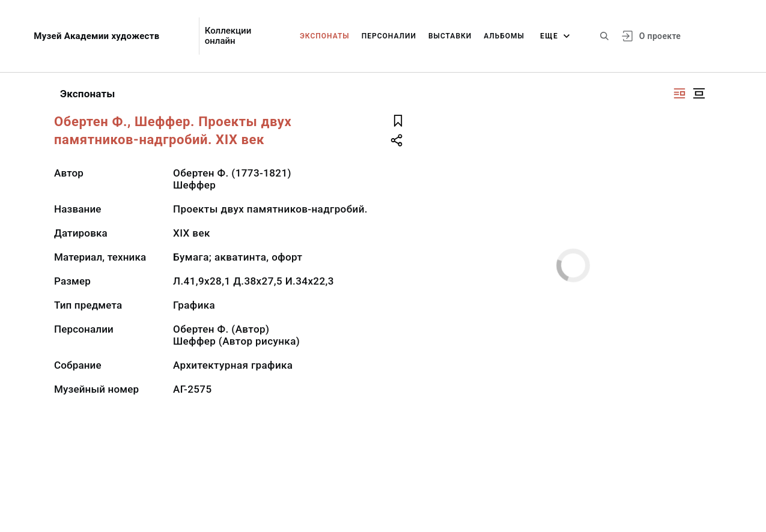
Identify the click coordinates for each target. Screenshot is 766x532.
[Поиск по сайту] (604, 36)
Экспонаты (325, 36)
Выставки (450, 36)
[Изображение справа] (679, 93)
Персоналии (389, 36)
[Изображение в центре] (699, 93)
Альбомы (504, 36)
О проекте (660, 36)
